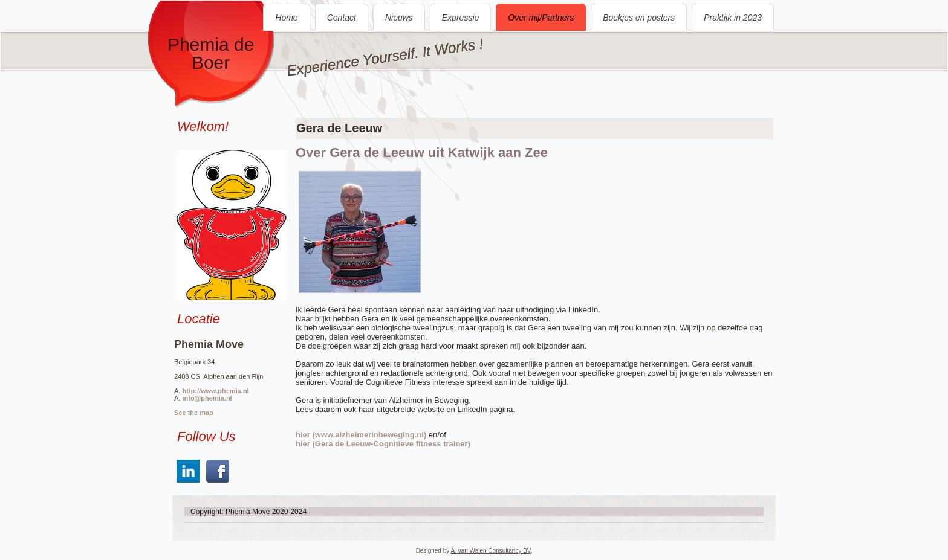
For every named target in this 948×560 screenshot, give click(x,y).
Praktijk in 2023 (733, 18)
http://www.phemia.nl (215, 391)
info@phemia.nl (207, 398)
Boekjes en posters (639, 18)
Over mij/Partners (541, 18)
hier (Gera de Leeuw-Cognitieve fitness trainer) (383, 444)
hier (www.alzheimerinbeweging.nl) (361, 435)
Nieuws (399, 18)
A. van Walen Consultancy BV (490, 551)
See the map (194, 413)
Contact (342, 18)
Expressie (460, 18)
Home (286, 18)
